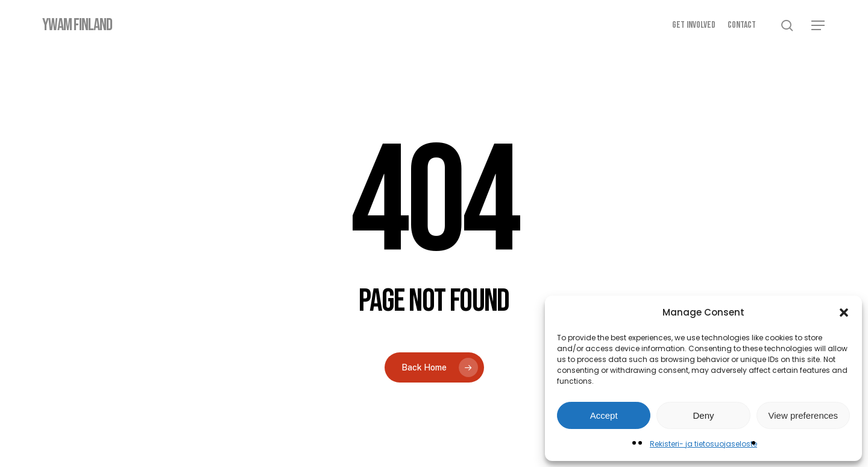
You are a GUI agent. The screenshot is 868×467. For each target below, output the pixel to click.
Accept (604, 415)
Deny (703, 415)
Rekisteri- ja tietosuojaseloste (703, 444)
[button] (844, 313)
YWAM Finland (77, 25)
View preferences (804, 415)
